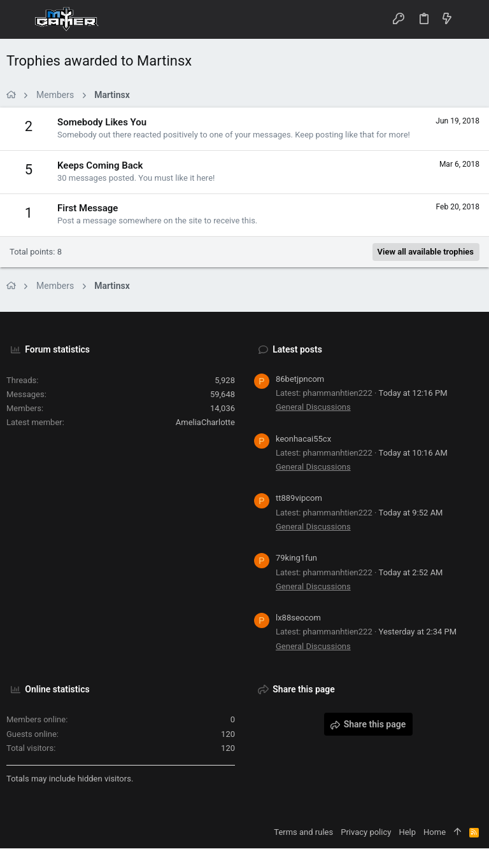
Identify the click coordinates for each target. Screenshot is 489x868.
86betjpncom (300, 379)
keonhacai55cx (303, 439)
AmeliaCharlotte (205, 422)
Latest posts (297, 349)
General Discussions (313, 407)
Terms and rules (303, 832)
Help (407, 832)
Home (435, 832)
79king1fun (296, 558)
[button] (19, 20)
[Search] (470, 20)
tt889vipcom (299, 498)
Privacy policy (366, 832)
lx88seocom (298, 618)
